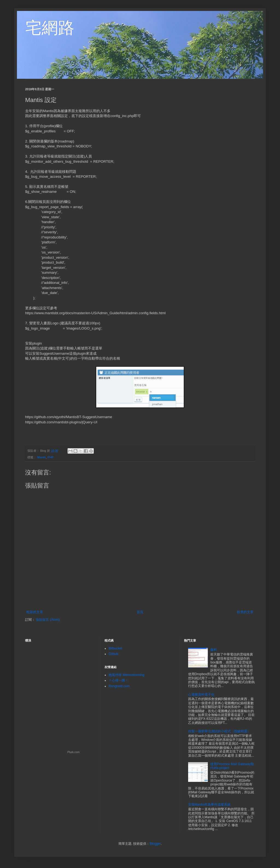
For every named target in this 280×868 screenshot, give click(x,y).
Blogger (155, 844)
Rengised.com (119, 686)
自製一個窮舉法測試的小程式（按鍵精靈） (219, 731)
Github (113, 654)
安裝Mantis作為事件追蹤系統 (209, 805)
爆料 (214, 650)
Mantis (42, 457)
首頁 (140, 612)
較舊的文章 (245, 612)
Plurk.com (74, 752)
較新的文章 (35, 612)
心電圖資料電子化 (201, 695)
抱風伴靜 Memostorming (126, 675)
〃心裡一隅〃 (118, 680)
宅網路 (50, 28)
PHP (51, 457)
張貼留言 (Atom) (48, 620)
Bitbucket (115, 648)
